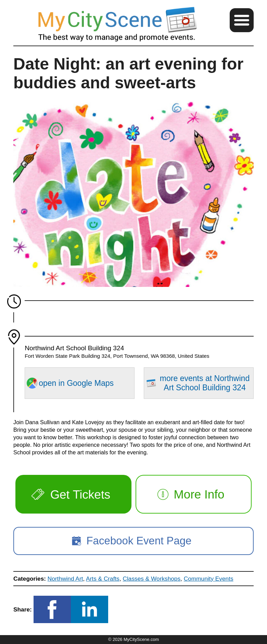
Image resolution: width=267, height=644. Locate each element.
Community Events (209, 579)
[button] (242, 20)
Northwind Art (65, 579)
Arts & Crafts (103, 579)
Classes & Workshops (152, 579)
